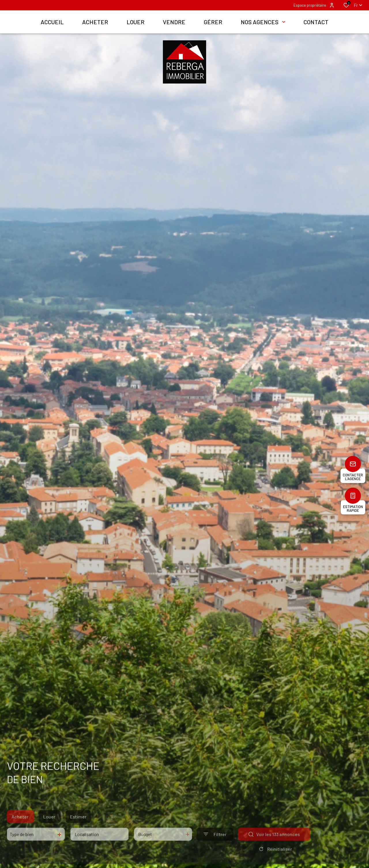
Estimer (78, 826)
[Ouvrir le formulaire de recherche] (215, 844)
